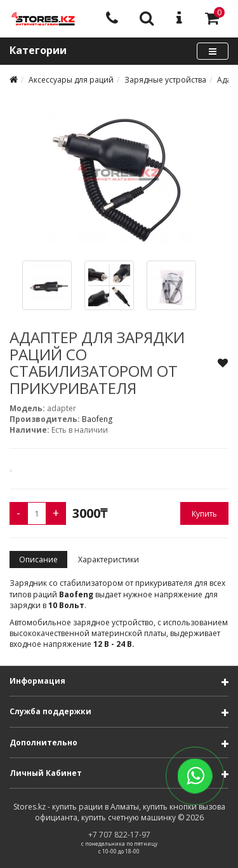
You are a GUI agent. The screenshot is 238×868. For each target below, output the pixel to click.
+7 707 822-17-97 (119, 835)
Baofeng (97, 419)
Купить (204, 514)
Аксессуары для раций (71, 80)
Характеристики (109, 559)
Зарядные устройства (165, 80)
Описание (38, 559)
